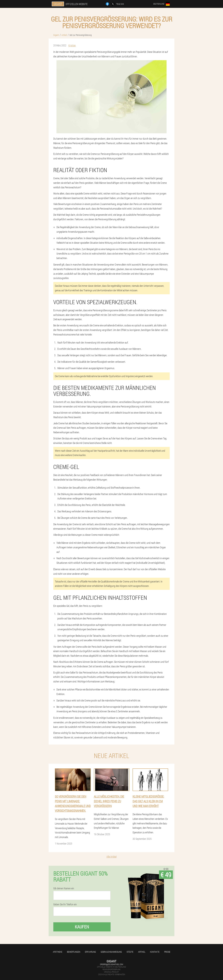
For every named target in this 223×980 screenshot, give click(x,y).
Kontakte (155, 952)
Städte (130, 952)
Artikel (142, 952)
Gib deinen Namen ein (64, 888)
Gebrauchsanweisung (111, 952)
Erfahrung (90, 952)
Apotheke (58, 952)
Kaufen (82, 927)
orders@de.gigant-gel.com (111, 964)
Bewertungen (74, 952)
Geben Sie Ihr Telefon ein (65, 904)
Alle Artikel (111, 857)
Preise (167, 952)
